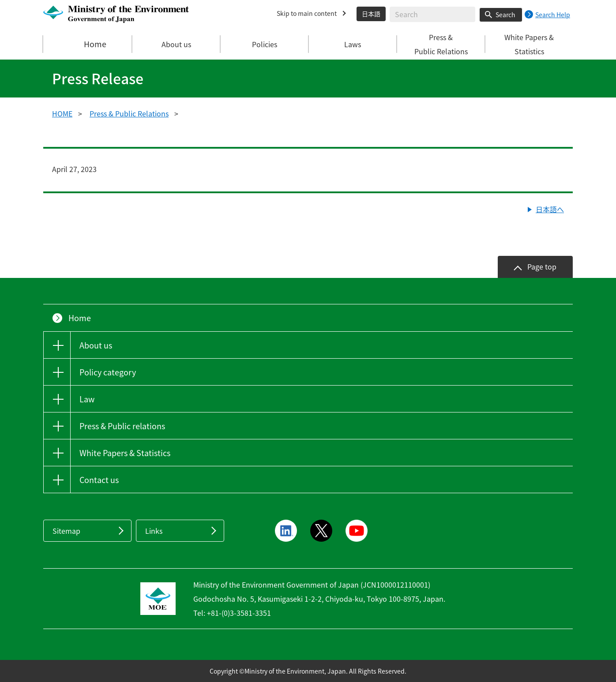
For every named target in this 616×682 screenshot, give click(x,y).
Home (88, 44)
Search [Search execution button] (505, 15)
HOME (62, 113)
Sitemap (66, 531)
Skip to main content (307, 13)
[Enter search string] (432, 14)
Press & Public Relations (129, 113)
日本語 (371, 14)
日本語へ (550, 209)
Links (154, 531)
